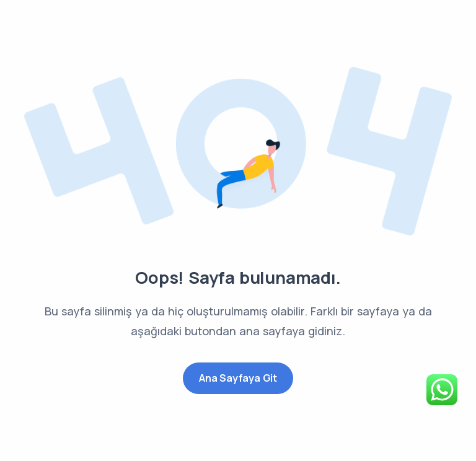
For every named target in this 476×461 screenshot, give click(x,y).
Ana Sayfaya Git (238, 378)
